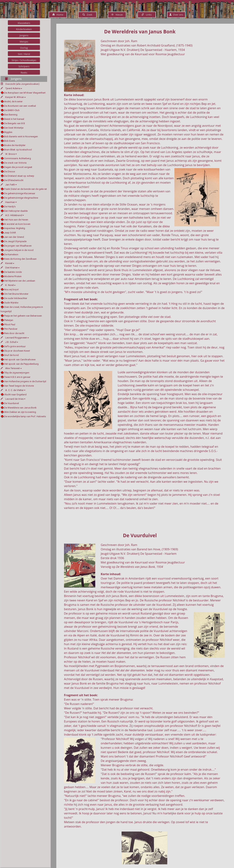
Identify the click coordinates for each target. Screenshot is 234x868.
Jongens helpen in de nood (19, 250)
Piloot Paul (10, 324)
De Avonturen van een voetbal (20, 106)
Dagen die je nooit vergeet (18, 167)
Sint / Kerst (24, 54)
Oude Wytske (11, 303)
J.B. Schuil (9, 342)
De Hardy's (10, 207)
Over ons (176, 15)
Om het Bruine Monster (16, 294)
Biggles (8, 132)
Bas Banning (11, 115)
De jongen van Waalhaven (18, 246)
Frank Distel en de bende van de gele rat (26, 189)
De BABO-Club (12, 110)
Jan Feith (9, 185)
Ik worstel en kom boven (17, 224)
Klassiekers (24, 23)
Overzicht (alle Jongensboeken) (22, 84)
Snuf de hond (11, 355)
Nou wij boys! (11, 289)
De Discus (10, 172)
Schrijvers (24, 66)
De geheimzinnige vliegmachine (21, 198)
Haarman (9, 202)
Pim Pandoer (11, 329)
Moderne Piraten (13, 276)
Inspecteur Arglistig (15, 228)
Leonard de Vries (13, 399)
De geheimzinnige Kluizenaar (20, 193)
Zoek (87, 15)
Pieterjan (9, 320)
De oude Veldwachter (16, 298)
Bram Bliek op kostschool (18, 150)
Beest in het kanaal (14, 119)
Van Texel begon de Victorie (19, 386)
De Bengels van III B (15, 123)
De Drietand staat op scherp (19, 176)
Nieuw (117, 15)
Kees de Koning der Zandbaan (20, 259)
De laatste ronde (13, 272)
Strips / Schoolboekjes (24, 60)
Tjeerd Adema (11, 88)
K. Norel (8, 285)
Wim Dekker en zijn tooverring (20, 412)
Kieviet (7, 263)
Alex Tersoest (11, 368)
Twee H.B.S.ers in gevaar (17, 377)
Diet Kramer (10, 268)
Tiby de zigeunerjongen (17, 373)
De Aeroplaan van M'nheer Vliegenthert (25, 93)
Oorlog (24, 48)
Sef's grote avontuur (15, 346)
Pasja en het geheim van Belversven (23, 316)
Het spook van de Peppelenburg (21, 364)
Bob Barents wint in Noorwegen (21, 136)
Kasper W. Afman (13, 97)
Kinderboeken (24, 29)
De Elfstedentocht (14, 180)
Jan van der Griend (14, 237)
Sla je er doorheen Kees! (17, 351)
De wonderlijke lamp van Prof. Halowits (25, 416)
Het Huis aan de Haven (16, 220)
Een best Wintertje (14, 128)
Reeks (24, 73)
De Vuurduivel (12, 403)
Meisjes (24, 42)
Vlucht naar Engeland (15, 395)
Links (147, 15)
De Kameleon (11, 254)
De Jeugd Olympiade (15, 241)
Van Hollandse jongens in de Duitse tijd (25, 381)
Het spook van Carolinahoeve (20, 360)
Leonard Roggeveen (15, 338)
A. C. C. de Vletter (13, 390)
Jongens (24, 35)
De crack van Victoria (15, 163)
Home (58, 15)
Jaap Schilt (10, 233)
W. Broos (9, 154)
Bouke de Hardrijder (15, 145)
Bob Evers (10, 141)
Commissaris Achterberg (18, 158)
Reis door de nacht (14, 333)
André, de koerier (13, 101)
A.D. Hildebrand (12, 215)
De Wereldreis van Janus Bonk (20, 408)
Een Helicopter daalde (16, 211)
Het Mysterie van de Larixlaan (20, 281)
